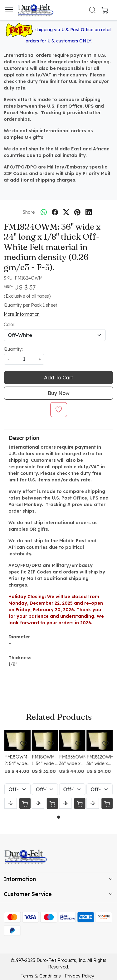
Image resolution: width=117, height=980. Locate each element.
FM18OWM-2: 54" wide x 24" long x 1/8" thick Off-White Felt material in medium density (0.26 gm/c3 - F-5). (17, 761)
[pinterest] (77, 212)
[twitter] (66, 212)
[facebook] (55, 212)
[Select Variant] (17, 789)
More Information (22, 314)
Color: (10, 324)
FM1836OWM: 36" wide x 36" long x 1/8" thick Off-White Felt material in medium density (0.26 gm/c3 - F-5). (72, 761)
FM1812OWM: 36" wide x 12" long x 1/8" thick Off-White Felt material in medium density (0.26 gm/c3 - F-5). (100, 761)
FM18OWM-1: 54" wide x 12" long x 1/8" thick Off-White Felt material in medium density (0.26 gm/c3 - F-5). (45, 761)
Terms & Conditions (41, 976)
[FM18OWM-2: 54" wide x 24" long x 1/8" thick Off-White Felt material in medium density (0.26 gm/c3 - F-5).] (17, 741)
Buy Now (59, 393)
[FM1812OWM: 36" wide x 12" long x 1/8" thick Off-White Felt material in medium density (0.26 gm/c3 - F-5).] (100, 741)
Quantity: (13, 349)
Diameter (19, 637)
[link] (92, 10)
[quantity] (24, 359)
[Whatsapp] (44, 212)
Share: (29, 212)
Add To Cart (58, 378)
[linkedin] (89, 212)
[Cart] (25, 803)
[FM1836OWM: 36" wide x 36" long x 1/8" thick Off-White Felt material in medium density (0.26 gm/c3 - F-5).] (72, 741)
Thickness (20, 658)
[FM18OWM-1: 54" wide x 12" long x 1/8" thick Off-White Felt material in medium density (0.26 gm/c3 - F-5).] (45, 741)
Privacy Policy (79, 976)
